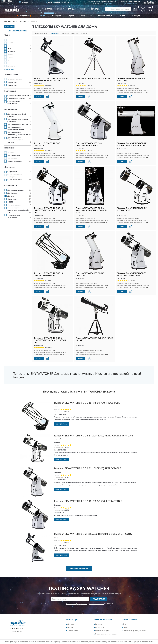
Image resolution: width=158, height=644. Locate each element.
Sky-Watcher (10, 3)
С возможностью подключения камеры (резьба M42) (18, 210)
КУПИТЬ (39, 97)
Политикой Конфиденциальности (77, 604)
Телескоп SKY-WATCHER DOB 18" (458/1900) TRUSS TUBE (87, 403)
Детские (10, 153)
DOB (9, 49)
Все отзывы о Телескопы (79, 568)
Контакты (94, 9)
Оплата (70, 627)
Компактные (12, 199)
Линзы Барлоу (87, 16)
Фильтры (123, 16)
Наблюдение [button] (11, 110)
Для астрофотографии (15, 190)
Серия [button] (7, 35)
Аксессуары (137, 16)
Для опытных (12, 158)
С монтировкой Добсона (16, 99)
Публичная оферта (102, 631)
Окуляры (72, 16)
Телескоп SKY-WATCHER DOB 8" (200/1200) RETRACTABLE (87, 468)
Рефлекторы (12, 82)
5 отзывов (132, 281)
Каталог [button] (49, 9)
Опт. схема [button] (9, 167)
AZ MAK (10, 43)
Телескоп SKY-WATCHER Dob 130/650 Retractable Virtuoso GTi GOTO (93, 534)
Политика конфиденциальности (135, 631)
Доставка (71, 624)
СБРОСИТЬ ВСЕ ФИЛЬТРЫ (18, 30)
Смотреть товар (61, 424)
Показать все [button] (9, 70)
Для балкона (12, 193)
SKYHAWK (11, 66)
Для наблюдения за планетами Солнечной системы (15, 140)
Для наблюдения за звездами (18, 124)
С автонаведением (14, 205)
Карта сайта (100, 627)
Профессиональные (14, 161)
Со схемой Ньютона (15, 180)
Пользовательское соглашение (106, 634)
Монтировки (57, 16)
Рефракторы (12, 85)
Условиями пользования (96, 604)
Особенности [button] (11, 186)
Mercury (10, 57)
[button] (130, 3)
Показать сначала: (41, 33)
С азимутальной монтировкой (18, 96)
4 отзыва (90, 151)
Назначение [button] (10, 148)
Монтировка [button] (10, 91)
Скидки (126, 627)
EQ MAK (10, 54)
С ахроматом (12, 172)
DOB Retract (12, 52)
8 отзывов (132, 86)
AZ (8, 40)
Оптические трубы (106, 16)
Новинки (83, 9)
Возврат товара (73, 631)
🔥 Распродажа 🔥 (24, 16)
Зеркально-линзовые (15, 79)
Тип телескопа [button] (11, 75)
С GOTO (10, 202)
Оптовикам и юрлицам (66, 9)
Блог (125, 624)
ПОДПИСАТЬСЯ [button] (99, 599)
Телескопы (42, 16)
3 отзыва (90, 86)
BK (9, 46)
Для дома (11, 196)
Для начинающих (14, 155)
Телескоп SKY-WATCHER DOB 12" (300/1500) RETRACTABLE (88, 501)
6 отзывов (48, 86)
